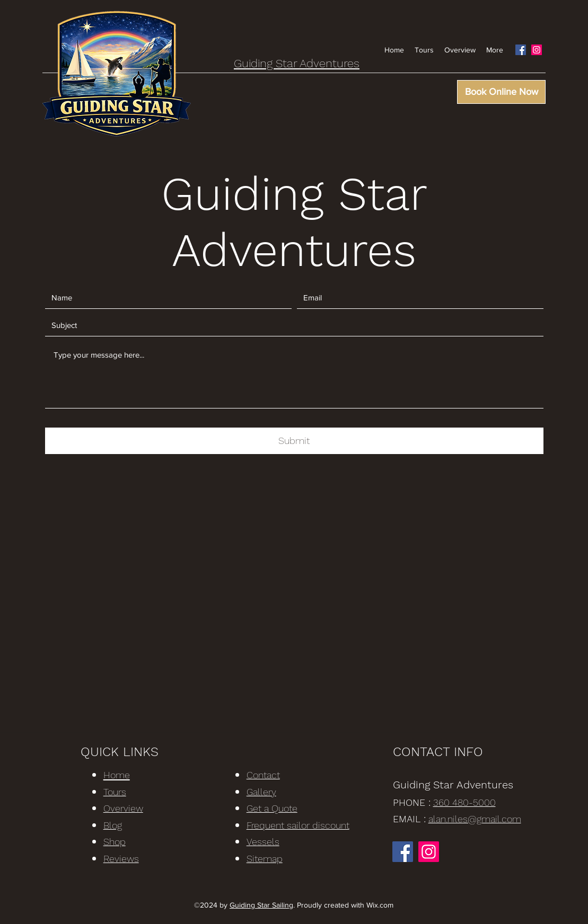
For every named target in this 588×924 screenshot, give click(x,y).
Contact (263, 775)
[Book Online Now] (501, 92)
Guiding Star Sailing (261, 905)
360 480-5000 (464, 802)
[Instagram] (537, 50)
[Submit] (294, 441)
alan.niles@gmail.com (475, 819)
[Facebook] (521, 50)
